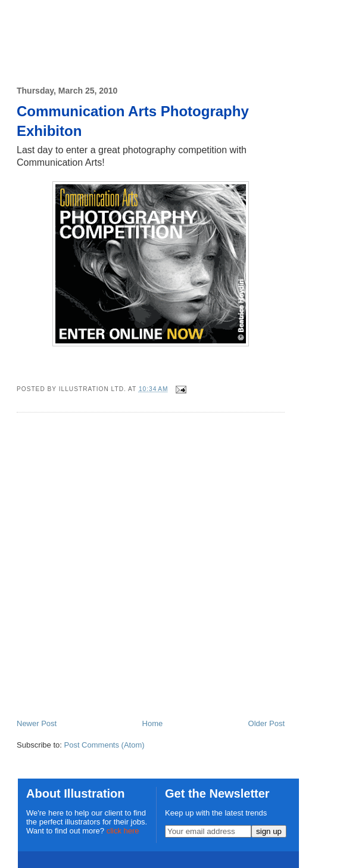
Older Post (266, 723)
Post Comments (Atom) (105, 745)
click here (123, 831)
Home (153, 723)
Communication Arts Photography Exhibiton (133, 121)
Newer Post (37, 723)
